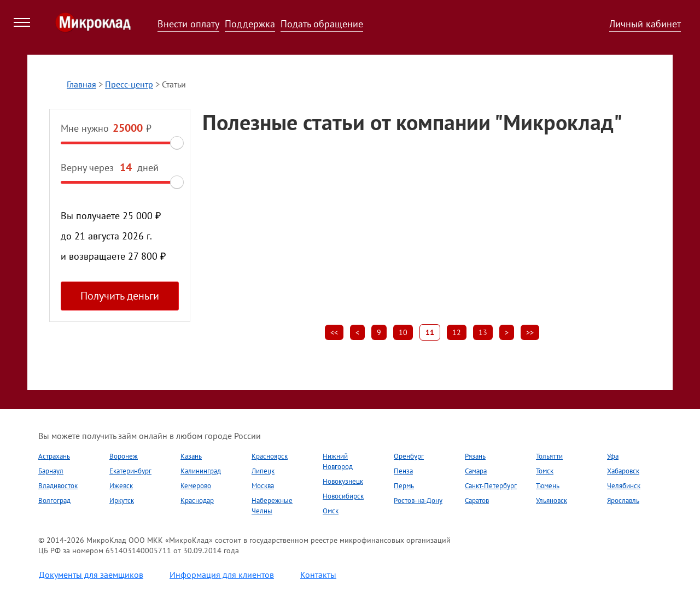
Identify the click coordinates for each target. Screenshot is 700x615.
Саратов (477, 500)
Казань (191, 456)
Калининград (201, 471)
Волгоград (54, 500)
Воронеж (124, 456)
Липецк (263, 471)
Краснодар (197, 500)
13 (483, 332)
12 (457, 332)
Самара (476, 471)
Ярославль (623, 500)
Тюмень (548, 486)
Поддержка (250, 24)
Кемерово (196, 486)
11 (430, 332)
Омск (331, 511)
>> (530, 332)
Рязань (475, 456)
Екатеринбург (130, 471)
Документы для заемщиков (91, 575)
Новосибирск (343, 496)
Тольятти (549, 456)
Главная (81, 84)
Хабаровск (623, 471)
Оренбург (409, 456)
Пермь (404, 486)
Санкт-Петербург (491, 486)
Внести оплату (188, 24)
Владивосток (58, 486)
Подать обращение (322, 24)
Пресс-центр (129, 84)
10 (403, 332)
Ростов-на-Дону (418, 500)
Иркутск (122, 500)
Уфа (613, 456)
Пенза (403, 471)
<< (334, 332)
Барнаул (51, 471)
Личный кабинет (645, 24)
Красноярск (270, 456)
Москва (263, 486)
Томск (545, 471)
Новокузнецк (343, 481)
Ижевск (121, 486)
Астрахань (54, 456)
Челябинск (624, 486)
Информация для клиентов (222, 575)
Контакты (318, 575)
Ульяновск (552, 500)
